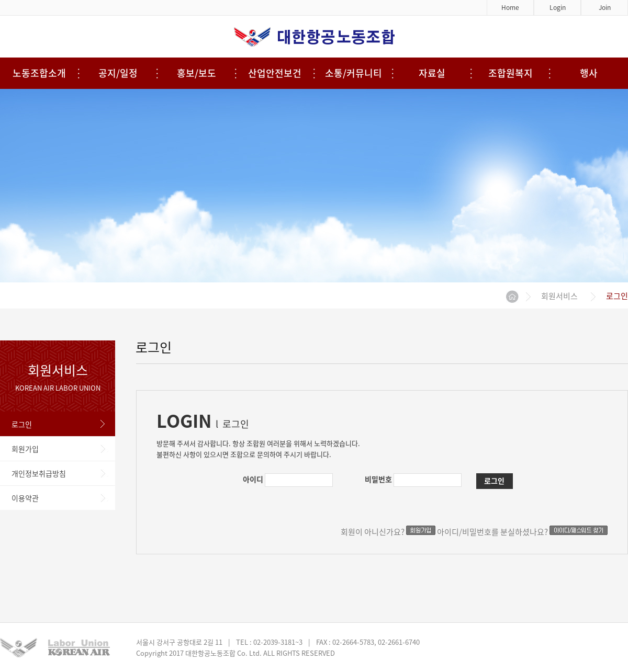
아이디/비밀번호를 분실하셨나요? (522, 532)
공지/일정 (118, 73)
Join (605, 7)
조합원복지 (511, 73)
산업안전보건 (275, 73)
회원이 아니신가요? (388, 532)
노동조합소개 (39, 73)
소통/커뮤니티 (354, 73)
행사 (589, 73)
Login (558, 7)
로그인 (494, 481)
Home (510, 7)
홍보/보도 (197, 73)
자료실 (432, 73)
